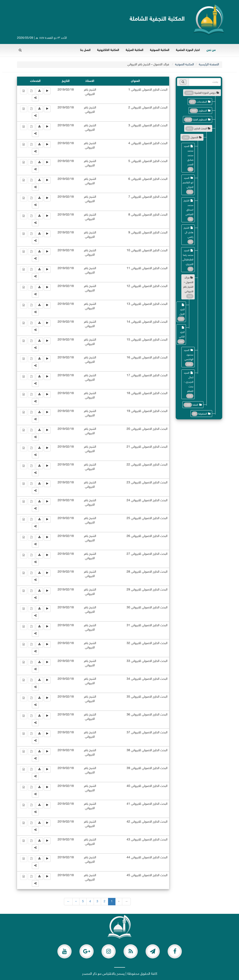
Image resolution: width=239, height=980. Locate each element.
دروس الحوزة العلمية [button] (205, 93)
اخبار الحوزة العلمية (188, 50)
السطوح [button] (203, 111)
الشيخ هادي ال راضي (188, 233)
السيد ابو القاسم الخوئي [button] (188, 183)
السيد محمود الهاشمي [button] (189, 355)
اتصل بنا (85, 50)
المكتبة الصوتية (160, 50)
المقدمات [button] (202, 102)
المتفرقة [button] (203, 414)
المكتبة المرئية (135, 50)
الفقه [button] (195, 405)
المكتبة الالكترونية (108, 50)
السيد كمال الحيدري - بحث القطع (189, 382)
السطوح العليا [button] (200, 120)
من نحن (211, 50)
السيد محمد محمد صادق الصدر (189, 155)
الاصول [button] (194, 138)
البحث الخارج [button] (201, 129)
